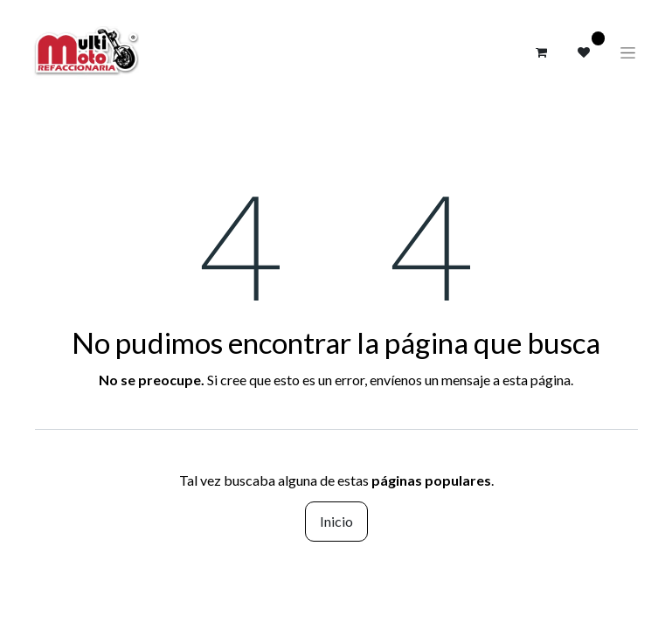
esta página (537, 380)
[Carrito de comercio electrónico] (542, 52)
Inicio (336, 521)
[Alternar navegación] (628, 52)
